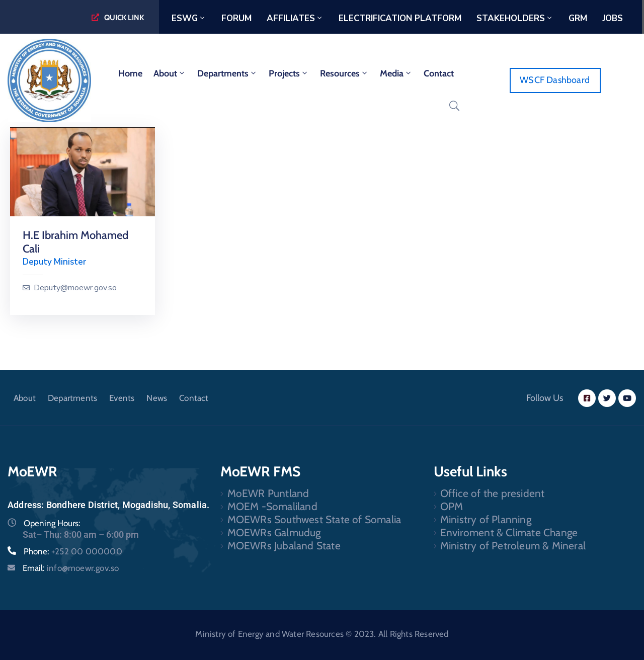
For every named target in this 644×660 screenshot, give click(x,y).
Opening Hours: (52, 523)
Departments (227, 73)
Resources (344, 73)
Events (122, 398)
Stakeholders (515, 18)
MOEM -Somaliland (272, 506)
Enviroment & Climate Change (509, 532)
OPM (452, 506)
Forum (236, 18)
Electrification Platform (400, 18)
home (130, 73)
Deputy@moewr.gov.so (75, 288)
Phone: (73, 551)
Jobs (613, 18)
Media (396, 73)
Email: (71, 568)
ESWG (189, 18)
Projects (289, 73)
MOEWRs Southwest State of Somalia (314, 519)
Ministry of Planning (486, 519)
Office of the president (493, 493)
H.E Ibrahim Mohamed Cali (75, 242)
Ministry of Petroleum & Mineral (513, 546)
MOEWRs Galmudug (274, 532)
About (170, 73)
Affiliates (295, 18)
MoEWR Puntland (268, 493)
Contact (439, 73)
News (157, 398)
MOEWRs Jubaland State (284, 546)
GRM (578, 18)
